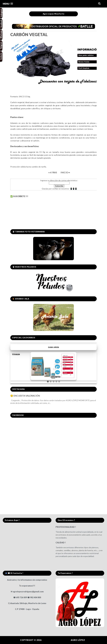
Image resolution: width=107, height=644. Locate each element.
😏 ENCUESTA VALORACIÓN (25, 396)
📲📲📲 (73, 189)
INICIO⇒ (65, 172)
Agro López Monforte (54, 14)
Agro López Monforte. (56, 640)
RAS (53, 172)
